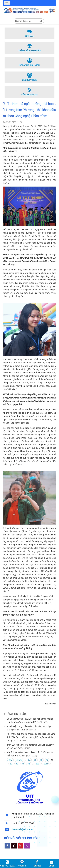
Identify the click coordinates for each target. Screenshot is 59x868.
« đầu (10, 760)
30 (17, 764)
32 (29, 764)
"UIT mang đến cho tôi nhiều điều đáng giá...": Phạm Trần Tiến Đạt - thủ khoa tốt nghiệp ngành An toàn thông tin (31, 737)
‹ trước (19, 760)
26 (41, 760)
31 (23, 764)
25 (35, 760)
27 (47, 760)
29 (11, 764)
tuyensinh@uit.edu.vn (23, 829)
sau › (38, 764)
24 (29, 760)
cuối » (47, 764)
